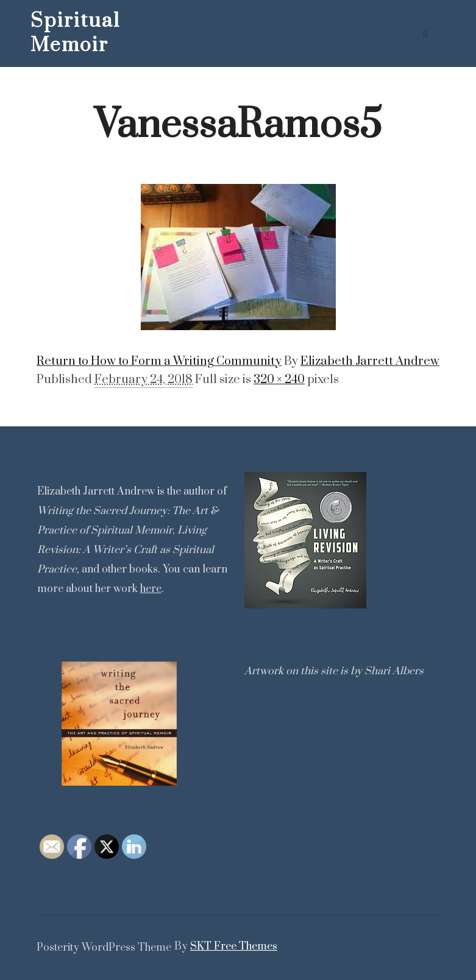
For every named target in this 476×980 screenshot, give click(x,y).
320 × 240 (279, 380)
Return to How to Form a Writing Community (159, 361)
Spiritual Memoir (75, 33)
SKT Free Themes (234, 947)
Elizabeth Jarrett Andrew (370, 361)
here (151, 589)
